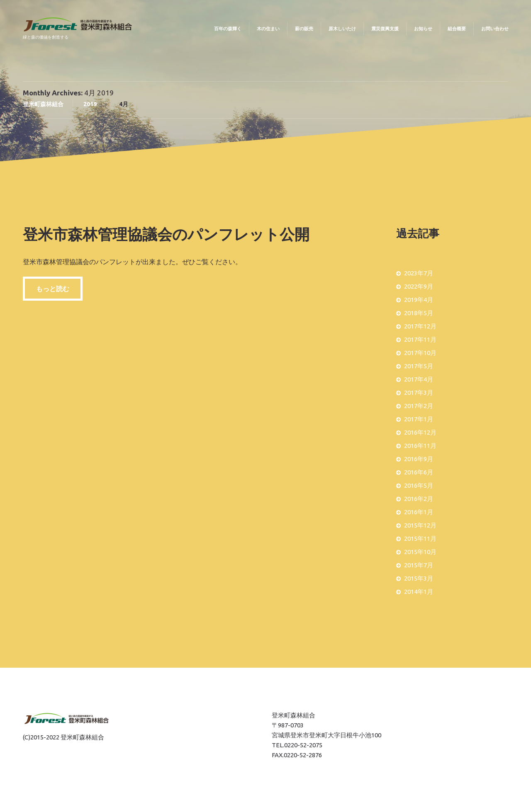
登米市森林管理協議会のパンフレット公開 (166, 234)
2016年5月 (419, 485)
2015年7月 (419, 565)
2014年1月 (419, 592)
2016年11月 (420, 446)
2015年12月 (420, 525)
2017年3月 (419, 393)
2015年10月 (420, 552)
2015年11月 (420, 538)
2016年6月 (419, 472)
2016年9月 (419, 459)
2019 (90, 104)
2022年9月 (419, 286)
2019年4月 (419, 300)
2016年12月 (420, 432)
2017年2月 (419, 406)
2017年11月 (420, 339)
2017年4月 (419, 379)
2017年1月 (419, 419)
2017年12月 (420, 326)
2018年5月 (419, 313)
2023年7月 (419, 273)
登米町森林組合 (43, 104)
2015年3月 (419, 578)
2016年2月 (419, 499)
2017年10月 (420, 353)
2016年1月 (419, 512)
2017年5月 (419, 366)
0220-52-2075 (303, 745)
